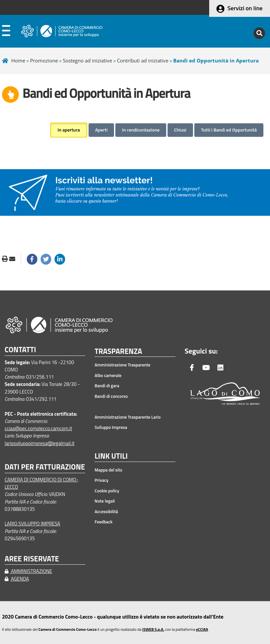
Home (18, 60)
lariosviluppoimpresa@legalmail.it (40, 443)
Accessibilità (106, 511)
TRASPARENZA (118, 352)
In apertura (69, 130)
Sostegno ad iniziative (87, 60)
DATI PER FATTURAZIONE (45, 467)
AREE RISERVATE (32, 559)
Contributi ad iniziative (143, 60)
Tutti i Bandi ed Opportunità (229, 130)
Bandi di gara (107, 386)
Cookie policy (107, 491)
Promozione (44, 60)
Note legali (105, 501)
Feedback (103, 522)
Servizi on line (245, 8)
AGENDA (17, 579)
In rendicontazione (141, 130)
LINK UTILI (111, 456)
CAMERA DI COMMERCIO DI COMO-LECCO (41, 483)
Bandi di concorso (111, 396)
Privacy (101, 480)
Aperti (101, 130)
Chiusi (180, 130)
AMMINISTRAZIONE (28, 571)
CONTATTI (20, 350)
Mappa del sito (108, 470)
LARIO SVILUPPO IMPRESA (32, 524)
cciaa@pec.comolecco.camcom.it (38, 428)
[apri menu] (6, 32)
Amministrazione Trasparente (122, 365)
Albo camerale (108, 375)
